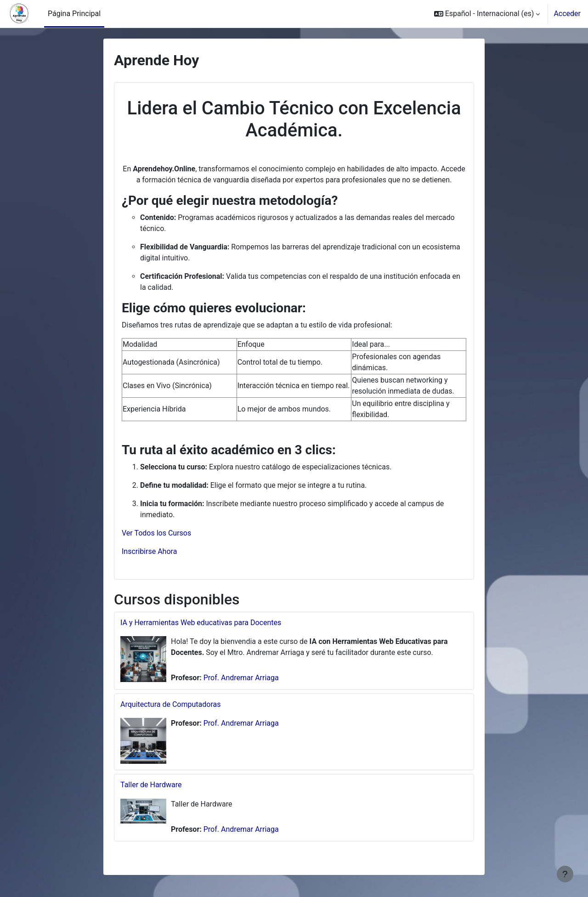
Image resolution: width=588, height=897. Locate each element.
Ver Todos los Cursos (156, 533)
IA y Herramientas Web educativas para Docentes (201, 623)
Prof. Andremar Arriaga (241, 678)
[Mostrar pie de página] (565, 874)
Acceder (567, 14)
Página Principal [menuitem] (74, 14)
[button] (487, 14)
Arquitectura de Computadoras (170, 704)
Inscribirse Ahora (149, 551)
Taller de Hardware (151, 785)
